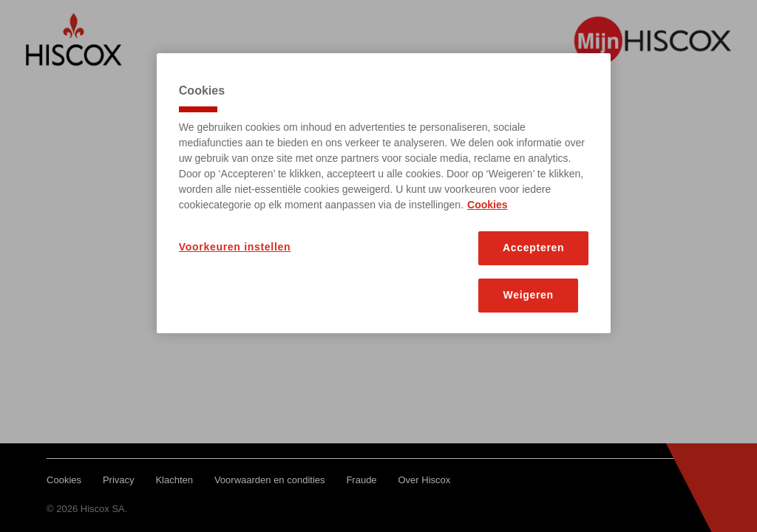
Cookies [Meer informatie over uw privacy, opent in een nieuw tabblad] (487, 205)
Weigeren (529, 295)
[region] (384, 193)
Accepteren (533, 248)
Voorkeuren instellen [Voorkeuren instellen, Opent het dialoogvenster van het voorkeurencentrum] (235, 247)
